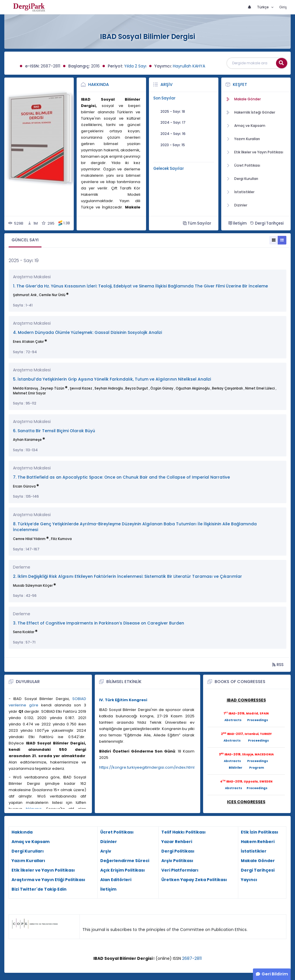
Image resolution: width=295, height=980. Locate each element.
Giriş (283, 7)
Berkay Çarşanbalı (227, 388)
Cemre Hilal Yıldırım (29, 539)
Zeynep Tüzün (52, 388)
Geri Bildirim (275, 974)
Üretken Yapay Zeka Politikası (194, 880)
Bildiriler (236, 768)
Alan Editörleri (116, 880)
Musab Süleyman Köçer (33, 586)
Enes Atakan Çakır (28, 342)
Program (257, 768)
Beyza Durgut (137, 388)
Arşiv (167, 84)
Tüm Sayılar (197, 223)
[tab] (25, 240)
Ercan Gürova (24, 486)
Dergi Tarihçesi (267, 223)
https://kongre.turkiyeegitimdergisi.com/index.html (147, 767)
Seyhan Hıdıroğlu (109, 388)
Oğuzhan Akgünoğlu (193, 388)
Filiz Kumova (61, 539)
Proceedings (258, 720)
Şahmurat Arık (25, 295)
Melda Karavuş (25, 388)
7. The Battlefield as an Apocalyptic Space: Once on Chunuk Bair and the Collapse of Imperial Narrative (121, 477)
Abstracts (233, 720)
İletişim (238, 223)
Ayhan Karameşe (27, 440)
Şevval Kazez (81, 388)
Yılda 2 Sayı (135, 66)
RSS (278, 665)
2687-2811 (192, 958)
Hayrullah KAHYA (189, 66)
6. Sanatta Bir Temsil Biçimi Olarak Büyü (54, 431)
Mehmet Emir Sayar (29, 393)
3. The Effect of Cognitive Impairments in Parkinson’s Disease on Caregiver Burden (99, 623)
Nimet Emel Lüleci (260, 388)
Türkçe (263, 7)
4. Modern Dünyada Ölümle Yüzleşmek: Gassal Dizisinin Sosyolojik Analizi (87, 333)
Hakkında (99, 84)
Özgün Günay (162, 388)
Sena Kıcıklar (24, 632)
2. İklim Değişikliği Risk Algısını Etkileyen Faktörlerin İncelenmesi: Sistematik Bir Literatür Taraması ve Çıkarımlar (127, 576)
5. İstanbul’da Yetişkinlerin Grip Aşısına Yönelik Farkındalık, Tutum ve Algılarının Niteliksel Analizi (112, 379)
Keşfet (240, 84)
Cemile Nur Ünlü (52, 295)
